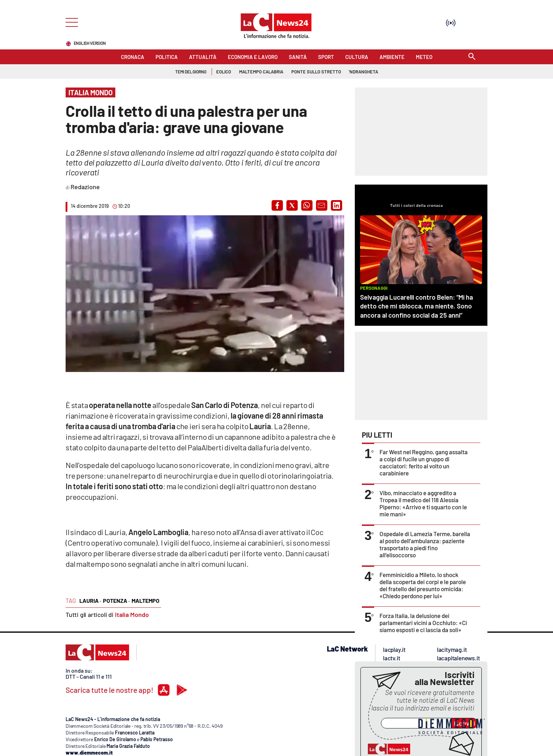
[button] (277, 205)
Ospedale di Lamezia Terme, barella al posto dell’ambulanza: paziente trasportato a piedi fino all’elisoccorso (425, 544)
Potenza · (116, 601)
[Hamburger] (70, 22)
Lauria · (90, 601)
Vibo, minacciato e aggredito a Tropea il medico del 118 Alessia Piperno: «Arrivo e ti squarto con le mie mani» (423, 503)
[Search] (472, 57)
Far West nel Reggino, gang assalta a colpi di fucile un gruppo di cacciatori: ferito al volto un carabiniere (424, 462)
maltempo (145, 601)
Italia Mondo (132, 614)
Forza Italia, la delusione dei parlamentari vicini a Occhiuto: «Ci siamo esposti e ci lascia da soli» (423, 623)
